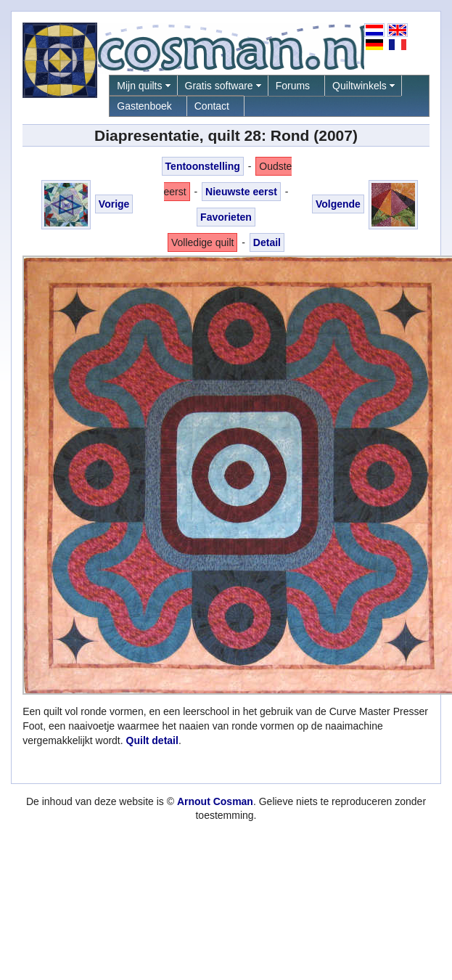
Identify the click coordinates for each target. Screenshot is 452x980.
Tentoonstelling (203, 166)
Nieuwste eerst (241, 192)
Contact (212, 106)
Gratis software (219, 86)
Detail (267, 242)
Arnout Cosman (215, 801)
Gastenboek (144, 106)
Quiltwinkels (359, 86)
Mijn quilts (139, 86)
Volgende (338, 204)
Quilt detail (152, 740)
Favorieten (226, 217)
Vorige (114, 204)
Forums (293, 86)
